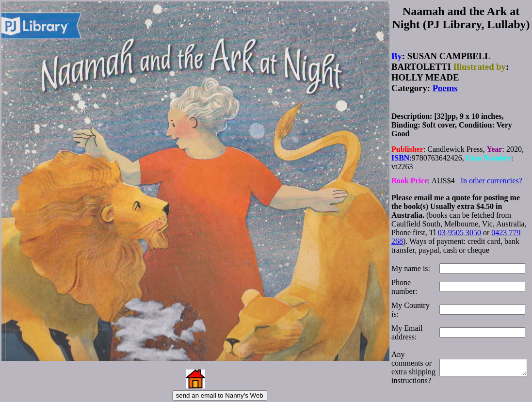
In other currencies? (492, 176)
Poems (445, 86)
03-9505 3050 (459, 227)
